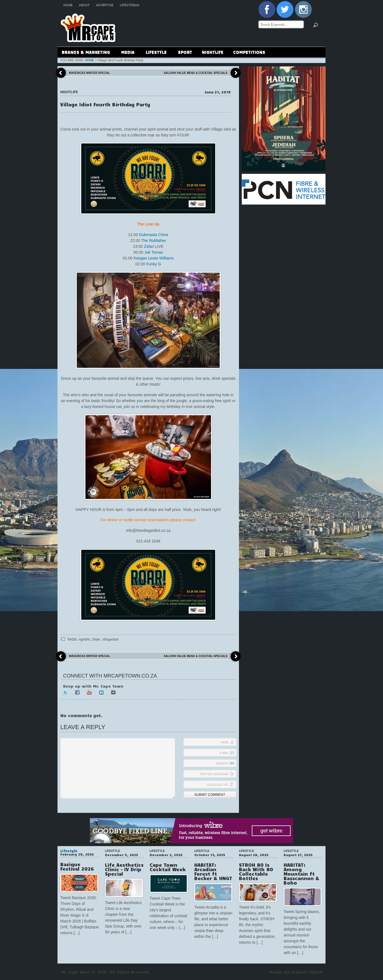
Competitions (249, 52)
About (84, 5)
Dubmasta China (154, 235)
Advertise (104, 5)
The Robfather (154, 241)
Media (128, 53)
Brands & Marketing (86, 53)
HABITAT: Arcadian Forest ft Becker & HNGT (213, 871)
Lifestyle (156, 53)
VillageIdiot (110, 640)
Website (222, 764)
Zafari (149, 246)
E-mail (224, 753)
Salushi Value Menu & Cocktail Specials (196, 73)
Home (68, 5)
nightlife (84, 640)
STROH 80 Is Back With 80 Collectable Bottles (256, 871)
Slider (96, 640)
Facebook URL (218, 785)
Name (225, 742)
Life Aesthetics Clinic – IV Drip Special (124, 869)
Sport (185, 52)
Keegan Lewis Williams (154, 258)
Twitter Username (214, 774)
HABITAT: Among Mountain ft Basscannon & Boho (301, 874)
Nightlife (213, 52)
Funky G (154, 264)
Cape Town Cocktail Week (168, 867)
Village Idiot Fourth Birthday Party (105, 104)
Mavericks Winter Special (90, 73)
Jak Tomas (154, 252)
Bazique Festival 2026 (77, 866)
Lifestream (129, 5)
